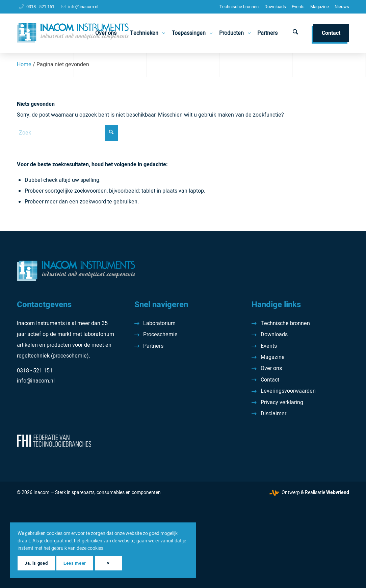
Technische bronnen (239, 7)
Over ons (271, 368)
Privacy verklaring (282, 402)
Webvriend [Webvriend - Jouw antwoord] (338, 493)
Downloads (275, 7)
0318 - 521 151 (40, 7)
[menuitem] (239, 7)
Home (24, 65)
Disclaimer (273, 414)
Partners (153, 346)
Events (298, 7)
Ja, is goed (36, 563)
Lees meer (75, 563)
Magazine (320, 7)
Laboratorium (159, 323)
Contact (270, 380)
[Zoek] (295, 33)
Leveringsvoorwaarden (288, 391)
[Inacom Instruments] (73, 33)
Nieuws (342, 7)
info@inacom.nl (83, 7)
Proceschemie (160, 335)
